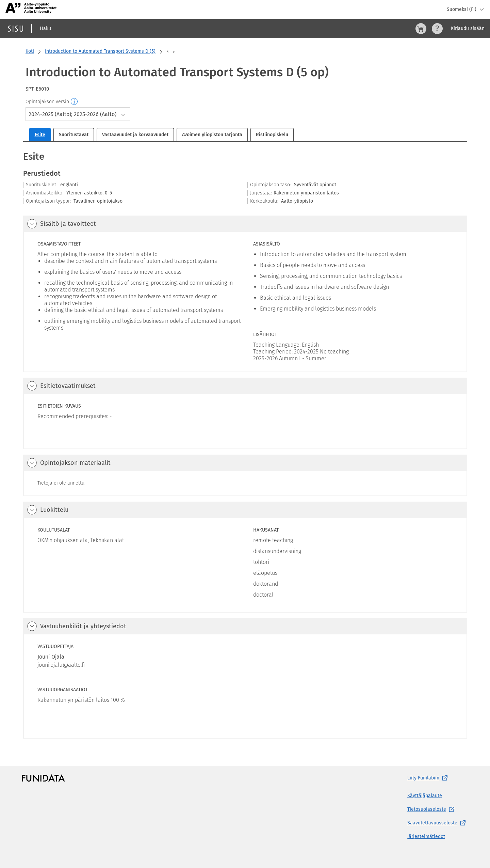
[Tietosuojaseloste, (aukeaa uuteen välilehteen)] (438, 809)
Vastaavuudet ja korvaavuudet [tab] (135, 135)
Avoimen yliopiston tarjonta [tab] (212, 135)
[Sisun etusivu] (16, 29)
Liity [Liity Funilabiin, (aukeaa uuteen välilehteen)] (429, 778)
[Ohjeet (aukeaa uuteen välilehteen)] (437, 29)
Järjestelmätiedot (426, 837)
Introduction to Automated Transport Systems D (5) (100, 51)
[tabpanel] (245, 444)
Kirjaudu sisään (468, 28)
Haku (45, 28)
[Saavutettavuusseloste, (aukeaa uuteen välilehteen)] (438, 823)
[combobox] (78, 114)
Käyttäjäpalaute (425, 796)
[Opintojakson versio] (75, 102)
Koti (30, 51)
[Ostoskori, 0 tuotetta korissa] (421, 29)
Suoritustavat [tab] (74, 135)
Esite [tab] (40, 135)
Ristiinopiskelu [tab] (272, 135)
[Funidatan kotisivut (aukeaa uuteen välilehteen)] (43, 778)
